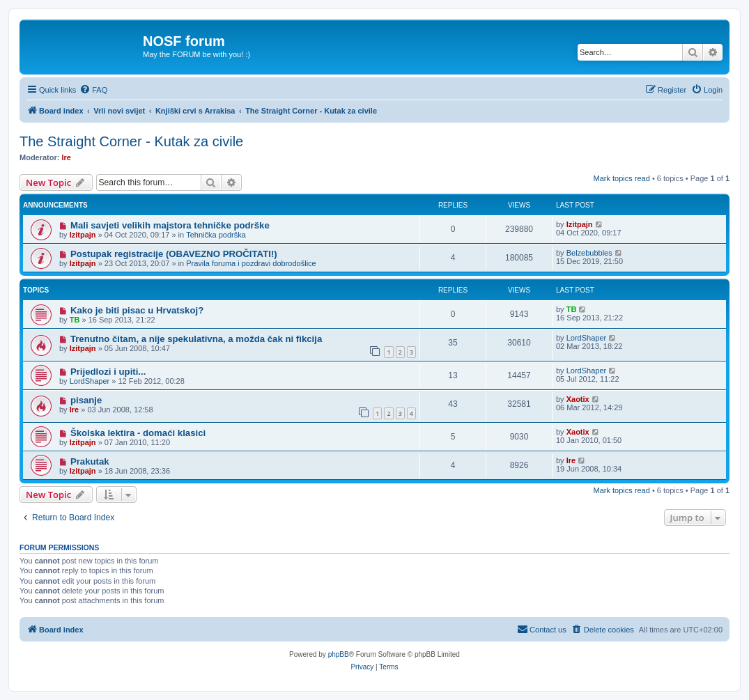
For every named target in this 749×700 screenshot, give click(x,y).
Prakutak (90, 461)
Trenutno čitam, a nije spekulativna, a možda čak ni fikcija (196, 339)
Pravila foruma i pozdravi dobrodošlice (251, 263)
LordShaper (587, 338)
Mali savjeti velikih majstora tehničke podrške (170, 225)
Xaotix (578, 399)
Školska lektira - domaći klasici (138, 433)
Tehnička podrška (216, 235)
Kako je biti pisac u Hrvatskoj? (137, 310)
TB (75, 320)
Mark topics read (622, 178)
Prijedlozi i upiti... (108, 372)
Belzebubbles (589, 253)
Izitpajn (83, 235)
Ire (67, 157)
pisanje (86, 400)
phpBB (339, 654)
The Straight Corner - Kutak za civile (131, 141)
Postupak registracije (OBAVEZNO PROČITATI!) (174, 254)
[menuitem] (93, 90)
